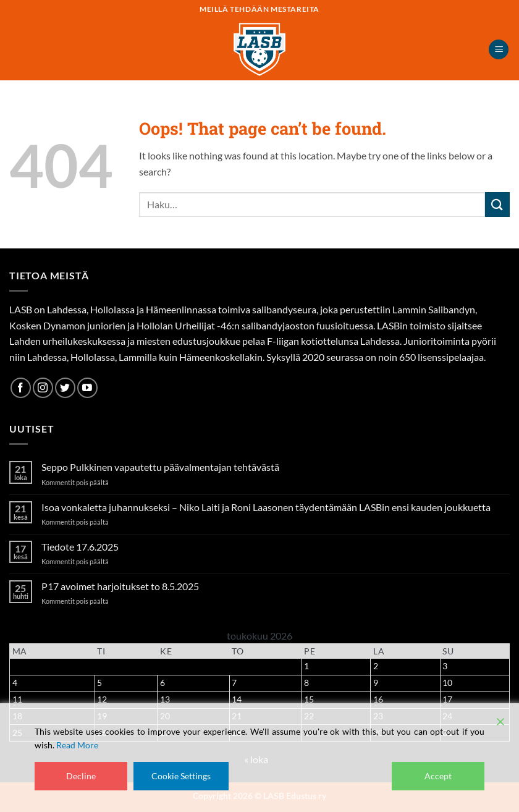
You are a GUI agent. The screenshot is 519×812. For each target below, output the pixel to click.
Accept (438, 776)
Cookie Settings (181, 776)
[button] (499, 50)
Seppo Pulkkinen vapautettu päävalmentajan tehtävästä (160, 467)
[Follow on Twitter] (65, 388)
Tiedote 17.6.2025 (80, 547)
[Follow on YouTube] (87, 388)
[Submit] (497, 204)
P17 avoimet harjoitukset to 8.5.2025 (120, 586)
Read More (77, 745)
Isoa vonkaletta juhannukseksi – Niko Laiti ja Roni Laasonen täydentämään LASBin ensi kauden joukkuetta (266, 507)
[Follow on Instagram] (43, 388)
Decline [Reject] (81, 776)
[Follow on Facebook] (21, 388)
